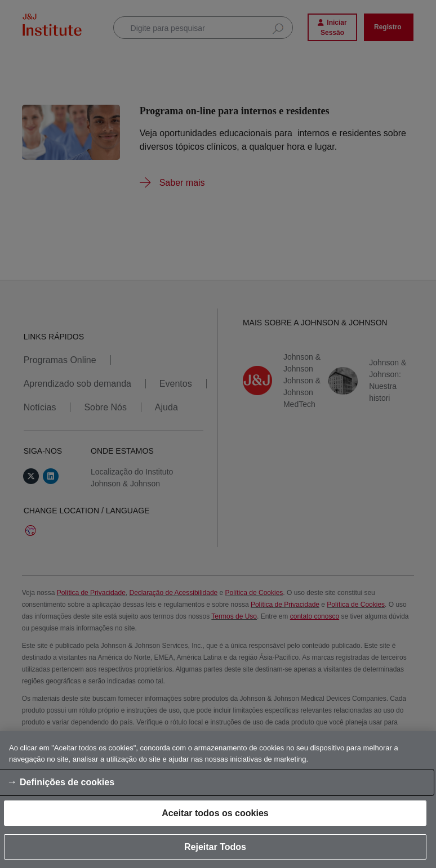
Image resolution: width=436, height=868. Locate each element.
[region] (218, 800)
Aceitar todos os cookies (215, 813)
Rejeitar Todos (215, 847)
